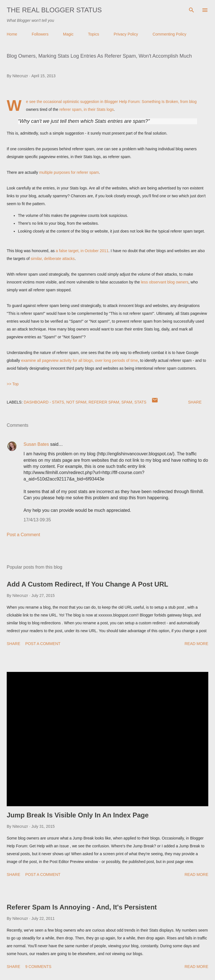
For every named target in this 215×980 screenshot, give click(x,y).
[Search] (191, 10)
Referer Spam (104, 402)
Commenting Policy (170, 34)
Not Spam (76, 402)
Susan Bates (36, 444)
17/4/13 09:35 (37, 520)
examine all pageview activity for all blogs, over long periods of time (79, 360)
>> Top (13, 384)
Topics (94, 34)
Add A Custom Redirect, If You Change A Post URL (87, 584)
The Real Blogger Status (54, 10)
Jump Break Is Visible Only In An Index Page (78, 815)
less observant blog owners (165, 282)
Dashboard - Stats (44, 402)
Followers (40, 34)
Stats (140, 402)
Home (12, 34)
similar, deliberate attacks (53, 259)
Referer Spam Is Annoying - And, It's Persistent (82, 907)
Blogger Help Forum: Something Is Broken (141, 102)
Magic (68, 34)
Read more (196, 644)
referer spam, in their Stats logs (87, 109)
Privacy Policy (126, 34)
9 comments (38, 967)
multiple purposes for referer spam (69, 172)
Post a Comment (23, 535)
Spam (127, 402)
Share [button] (195, 402)
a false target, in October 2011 (82, 251)
